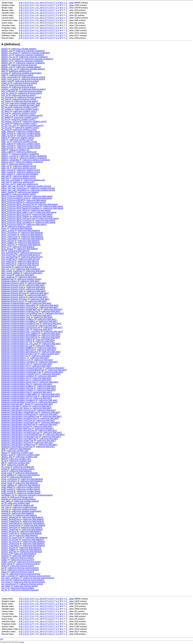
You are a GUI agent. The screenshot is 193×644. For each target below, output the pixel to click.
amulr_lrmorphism (9, 479)
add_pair (5, 176)
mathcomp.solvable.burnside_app (25, 103)
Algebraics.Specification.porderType (17, 441)
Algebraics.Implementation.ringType (17, 388)
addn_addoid (7, 144)
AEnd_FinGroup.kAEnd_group (15, 198)
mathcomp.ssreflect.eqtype (26, 501)
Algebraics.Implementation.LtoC (16, 364)
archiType (6, 505)
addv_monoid (7, 172)
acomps (5, 73)
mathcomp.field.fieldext (28, 192)
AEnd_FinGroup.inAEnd (12, 224)
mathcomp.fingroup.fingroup (24, 65)
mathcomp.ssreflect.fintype (38, 186)
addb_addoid (7, 132)
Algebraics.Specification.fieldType (16, 428)
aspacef (5, 513)
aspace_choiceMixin (10, 546)
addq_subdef (7, 152)
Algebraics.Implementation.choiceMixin (19, 305)
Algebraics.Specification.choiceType (17, 410)
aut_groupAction (9, 584)
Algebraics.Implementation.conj (15, 315)
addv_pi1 (5, 168)
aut (3, 568)
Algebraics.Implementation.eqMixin (17, 340)
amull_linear (7, 473)
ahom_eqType (8, 241)
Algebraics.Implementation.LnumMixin (18, 362)
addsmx (5, 154)
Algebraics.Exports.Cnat (12, 287)
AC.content (6, 109)
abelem (5, 49)
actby (4, 75)
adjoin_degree (8, 192)
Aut (3, 570)
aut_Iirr (4, 590)
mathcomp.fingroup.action (21, 75)
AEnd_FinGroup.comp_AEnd (14, 210)
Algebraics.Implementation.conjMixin (18, 319)
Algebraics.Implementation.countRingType (20, 323)
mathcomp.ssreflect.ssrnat (21, 140)
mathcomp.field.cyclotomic (28, 269)
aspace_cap (7, 536)
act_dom (5, 99)
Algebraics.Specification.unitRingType (18, 445)
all (2, 451)
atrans (4, 566)
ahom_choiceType (9, 237)
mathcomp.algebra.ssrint (20, 71)
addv (3, 164)
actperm (5, 87)
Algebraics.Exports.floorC (13, 295)
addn (4, 140)
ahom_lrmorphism (9, 233)
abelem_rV (6, 61)
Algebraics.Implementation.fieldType (17, 350)
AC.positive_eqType (10, 121)
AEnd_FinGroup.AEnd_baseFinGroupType (20, 206)
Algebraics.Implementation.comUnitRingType (21, 313)
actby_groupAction (10, 77)
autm (4, 574)
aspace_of (6, 554)
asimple (5, 511)
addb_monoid (7, 136)
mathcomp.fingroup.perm (21, 497)
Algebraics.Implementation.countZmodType (21, 327)
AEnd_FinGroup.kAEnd (12, 202)
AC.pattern (6, 117)
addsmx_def (7, 162)
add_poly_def (7, 184)
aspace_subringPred (11, 523)
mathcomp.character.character (24, 590)
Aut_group (6, 582)
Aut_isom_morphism (10, 578)
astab (4, 558)
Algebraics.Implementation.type (15, 392)
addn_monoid (7, 148)
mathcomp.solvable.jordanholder (26, 73)
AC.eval (5, 113)
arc (3, 503)
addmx (4, 138)
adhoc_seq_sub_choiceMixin (14, 190)
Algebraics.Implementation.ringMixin (17, 386)
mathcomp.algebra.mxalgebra (25, 154)
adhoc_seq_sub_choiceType (14, 188)
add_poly (5, 182)
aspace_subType (9, 552)
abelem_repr (7, 51)
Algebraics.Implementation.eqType (17, 342)
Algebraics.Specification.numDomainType (20, 437)
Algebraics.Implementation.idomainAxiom (20, 352)
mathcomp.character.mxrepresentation (35, 495)
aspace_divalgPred (10, 517)
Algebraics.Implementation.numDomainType (21, 372)
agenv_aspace (8, 231)
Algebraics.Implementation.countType (18, 325)
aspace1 (5, 556)
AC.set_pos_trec (9, 126)
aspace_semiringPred (11, 525)
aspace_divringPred (10, 519)
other (71, 3)
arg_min (5, 509)
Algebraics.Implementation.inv (15, 356)
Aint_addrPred (8, 263)
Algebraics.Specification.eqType (16, 426)
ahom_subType (8, 245)
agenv (4, 229)
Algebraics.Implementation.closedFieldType (21, 309)
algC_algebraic (8, 277)
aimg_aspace (7, 249)
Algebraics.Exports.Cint (12, 285)
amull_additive (8, 475)
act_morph (6, 101)
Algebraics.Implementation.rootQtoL (17, 390)
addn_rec (5, 142)
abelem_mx (7, 55)
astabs (4, 560)
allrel (3, 459)
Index (2, 639)
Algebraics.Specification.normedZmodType (20, 433)
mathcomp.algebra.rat (19, 150)
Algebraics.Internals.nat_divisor (15, 408)
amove (4, 469)
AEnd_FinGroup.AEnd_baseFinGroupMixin (21, 208)
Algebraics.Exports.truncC (13, 301)
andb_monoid (7, 493)
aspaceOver (7, 515)
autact (4, 572)
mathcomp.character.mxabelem (30, 51)
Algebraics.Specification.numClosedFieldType (22, 435)
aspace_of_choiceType (12, 538)
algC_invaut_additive (11, 273)
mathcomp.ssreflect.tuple (28, 455)
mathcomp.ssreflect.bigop (28, 132)
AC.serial (5, 124)
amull (4, 471)
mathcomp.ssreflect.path (18, 503)
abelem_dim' (7, 63)
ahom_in (5, 247)
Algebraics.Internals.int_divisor (15, 406)
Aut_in (4, 588)
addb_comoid (7, 134)
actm (3, 85)
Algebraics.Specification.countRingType (19, 418)
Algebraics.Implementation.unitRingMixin (20, 394)
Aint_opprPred (8, 265)
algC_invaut (7, 275)
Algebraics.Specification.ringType (16, 443)
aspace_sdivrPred (9, 527)
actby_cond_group (10, 79)
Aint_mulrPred (8, 261)
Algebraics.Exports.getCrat (13, 297)
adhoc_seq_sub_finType (12, 186)
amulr (4, 477)
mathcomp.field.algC (35, 271)
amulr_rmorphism (9, 481)
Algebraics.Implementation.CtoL (16, 330)
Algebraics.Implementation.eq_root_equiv (20, 344)
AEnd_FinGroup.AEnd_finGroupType (18, 204)
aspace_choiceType (10, 544)
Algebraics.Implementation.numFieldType (20, 374)
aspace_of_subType (10, 542)
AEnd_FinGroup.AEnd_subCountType (18, 218)
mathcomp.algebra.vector (20, 164)
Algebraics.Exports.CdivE (13, 283)
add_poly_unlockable (11, 180)
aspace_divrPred (9, 531)
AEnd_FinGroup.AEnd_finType (15, 214)
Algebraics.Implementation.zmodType (18, 402)
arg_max (5, 507)
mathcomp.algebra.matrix (22, 138)
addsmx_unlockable (10, 160)
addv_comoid (7, 170)
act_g (4, 103)
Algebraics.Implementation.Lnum (16, 360)
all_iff (4, 461)
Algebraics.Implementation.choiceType (19, 307)
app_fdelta (6, 501)
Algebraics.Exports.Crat (12, 289)
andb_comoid (7, 491)
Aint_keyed (6, 267)
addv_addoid (7, 174)
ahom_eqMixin (8, 243)
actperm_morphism (10, 89)
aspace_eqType (8, 548)
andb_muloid (7, 489)
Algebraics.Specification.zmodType (17, 447)
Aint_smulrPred (8, 255)
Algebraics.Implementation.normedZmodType (22, 368)
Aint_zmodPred (8, 259)
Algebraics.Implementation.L (14, 358)
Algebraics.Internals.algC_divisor (16, 404)
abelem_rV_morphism (11, 59)
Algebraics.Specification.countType (17, 420)
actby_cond (6, 81)
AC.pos (5, 119)
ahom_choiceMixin (10, 239)
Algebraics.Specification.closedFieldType (20, 412)
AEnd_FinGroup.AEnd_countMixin (17, 222)
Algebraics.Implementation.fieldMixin (18, 348)
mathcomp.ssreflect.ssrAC (25, 107)
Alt (2, 465)
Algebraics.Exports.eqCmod (14, 293)
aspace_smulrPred (10, 529)
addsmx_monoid (9, 158)
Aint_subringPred (9, 253)
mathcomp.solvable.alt (17, 465)
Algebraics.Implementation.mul (15, 366)
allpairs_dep (7, 457)
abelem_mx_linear (10, 53)
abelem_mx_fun (8, 57)
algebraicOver (8, 279)
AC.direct (5, 111)
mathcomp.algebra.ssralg (24, 176)
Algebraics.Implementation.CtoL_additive (20, 334)
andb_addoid (7, 487)
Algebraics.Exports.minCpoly (14, 299)
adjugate (5, 194)
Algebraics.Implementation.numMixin (18, 376)
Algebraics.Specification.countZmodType (20, 422)
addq (4, 150)
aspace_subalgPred (10, 521)
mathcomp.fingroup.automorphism (23, 568)
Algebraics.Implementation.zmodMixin (18, 400)
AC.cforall (6, 107)
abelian (5, 65)
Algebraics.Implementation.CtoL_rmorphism (21, 332)
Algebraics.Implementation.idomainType (19, 354)
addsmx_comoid (9, 156)
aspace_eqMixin (9, 550)
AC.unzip (5, 130)
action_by (6, 83)
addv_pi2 (5, 166)
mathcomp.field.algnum (18, 251)
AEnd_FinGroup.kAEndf (12, 200)
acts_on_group (8, 93)
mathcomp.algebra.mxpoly (29, 279)
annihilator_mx (8, 495)
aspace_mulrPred (9, 533)
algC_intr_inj (7, 269)
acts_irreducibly (8, 91)
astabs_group (7, 562)
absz (3, 71)
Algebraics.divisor (9, 281)
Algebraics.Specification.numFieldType (19, 439)
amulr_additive (8, 485)
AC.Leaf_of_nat (8, 115)
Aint (3, 251)
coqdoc (22, 642)
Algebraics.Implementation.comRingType (20, 311)
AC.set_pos (7, 128)
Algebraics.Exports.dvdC (12, 291)
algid (3, 449)
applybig (5, 499)
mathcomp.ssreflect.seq (17, 451)
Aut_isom (5, 580)
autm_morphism (9, 576)
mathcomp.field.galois (42, 196)
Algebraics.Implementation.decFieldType (19, 338)
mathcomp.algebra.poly (34, 180)
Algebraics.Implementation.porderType (19, 382)
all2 (3, 463)
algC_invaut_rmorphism (12, 271)
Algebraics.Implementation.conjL (16, 317)
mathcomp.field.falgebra (27, 174)
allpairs (4, 453)
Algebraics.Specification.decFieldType (18, 424)
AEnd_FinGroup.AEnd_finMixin (15, 216)
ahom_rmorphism (9, 235)
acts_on (5, 95)
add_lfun (5, 178)
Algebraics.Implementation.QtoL (16, 384)
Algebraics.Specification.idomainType (18, 430)
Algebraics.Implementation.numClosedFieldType (23, 370)
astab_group (7, 564)
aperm (4, 497)
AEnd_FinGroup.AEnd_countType (16, 220)
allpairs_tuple (7, 455)
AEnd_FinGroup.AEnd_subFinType (17, 212)
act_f (3, 105)
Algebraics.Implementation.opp (15, 380)
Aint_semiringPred (10, 257)
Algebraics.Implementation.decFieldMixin (20, 336)
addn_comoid (7, 146)
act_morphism (8, 97)
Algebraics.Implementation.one (15, 378)
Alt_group (6, 467)
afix (3, 227)
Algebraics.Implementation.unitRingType (19, 396)
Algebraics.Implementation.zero (15, 398)
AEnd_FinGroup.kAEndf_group (15, 196)
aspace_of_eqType (10, 540)
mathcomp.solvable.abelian (23, 49)
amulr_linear (7, 483)
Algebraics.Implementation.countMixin (18, 321)
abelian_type (7, 67)
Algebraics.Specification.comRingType (18, 414)
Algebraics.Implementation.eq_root (17, 346)
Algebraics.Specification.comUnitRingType (20, 416)
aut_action (6, 586)
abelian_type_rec (9, 69)
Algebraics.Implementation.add (15, 303)
